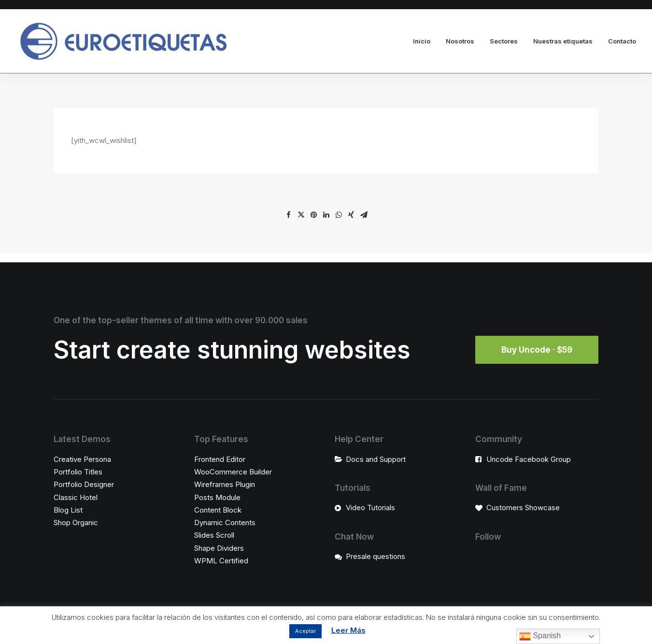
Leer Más (348, 630)
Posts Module (217, 497)
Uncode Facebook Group (529, 459)
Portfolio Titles (78, 472)
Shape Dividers (219, 548)
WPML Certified (221, 561)
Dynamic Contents (225, 522)
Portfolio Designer (84, 484)
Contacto (622, 41)
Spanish (540, 636)
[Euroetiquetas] (123, 41)
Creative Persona (82, 459)
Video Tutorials (370, 508)
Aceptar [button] (305, 631)
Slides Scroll (214, 535)
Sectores (504, 41)
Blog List (68, 510)
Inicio (422, 41)
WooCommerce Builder (233, 472)
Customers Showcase (523, 508)
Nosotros (460, 41)
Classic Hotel (76, 497)
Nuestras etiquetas (563, 41)
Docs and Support (376, 459)
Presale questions (376, 556)
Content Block (218, 510)
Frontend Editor (220, 459)
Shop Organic (76, 522)
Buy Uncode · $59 (537, 350)
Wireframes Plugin (225, 484)
